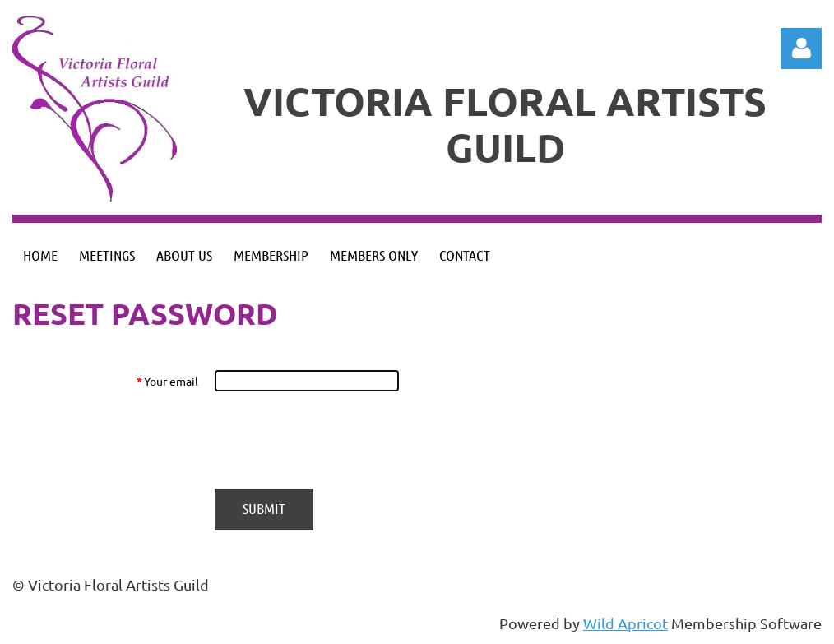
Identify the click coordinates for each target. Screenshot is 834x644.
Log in (801, 49)
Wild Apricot (625, 623)
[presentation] (340, 440)
